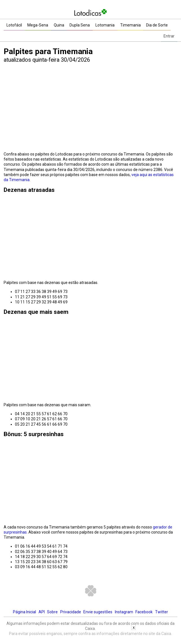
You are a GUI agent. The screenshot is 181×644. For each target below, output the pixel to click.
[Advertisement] (90, 108)
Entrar (169, 36)
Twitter (162, 612)
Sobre (52, 612)
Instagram (124, 612)
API (42, 612)
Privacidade (71, 612)
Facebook (144, 612)
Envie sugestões (98, 612)
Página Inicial (24, 612)
